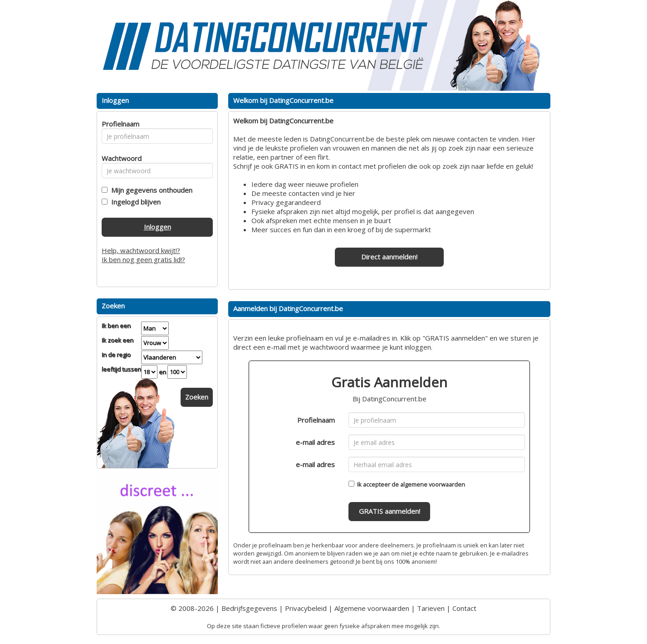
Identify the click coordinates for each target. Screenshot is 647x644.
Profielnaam (316, 420)
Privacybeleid (306, 608)
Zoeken (197, 397)
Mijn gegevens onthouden (150, 190)
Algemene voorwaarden (372, 608)
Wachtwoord (119, 158)
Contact (464, 608)
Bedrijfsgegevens (249, 608)
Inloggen (157, 227)
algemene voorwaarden (433, 484)
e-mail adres (315, 442)
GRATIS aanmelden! (390, 511)
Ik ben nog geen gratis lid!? (143, 259)
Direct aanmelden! (389, 257)
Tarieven (431, 608)
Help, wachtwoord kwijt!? (141, 250)
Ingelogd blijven (134, 202)
